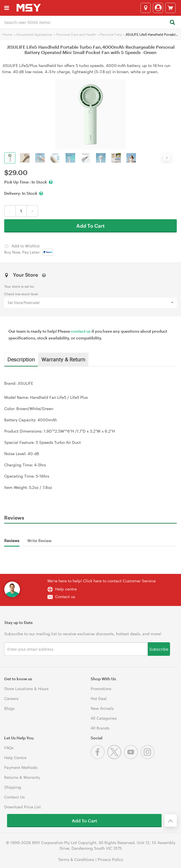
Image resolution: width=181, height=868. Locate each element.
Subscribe (159, 649)
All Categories (104, 718)
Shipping (13, 787)
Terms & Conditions (76, 859)
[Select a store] (146, 8)
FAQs (9, 748)
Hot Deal (99, 698)
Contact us (65, 597)
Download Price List (23, 807)
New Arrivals (102, 708)
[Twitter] (116, 758)
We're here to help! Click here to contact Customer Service (101, 581)
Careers (11, 698)
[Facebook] (99, 758)
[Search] (172, 23)
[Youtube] (132, 758)
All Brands (100, 728)
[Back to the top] (171, 820)
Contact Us (14, 797)
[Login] (158, 8)
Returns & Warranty (22, 777)
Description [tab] (21, 359)
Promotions (101, 689)
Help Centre (15, 758)
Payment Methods (21, 767)
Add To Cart (90, 226)
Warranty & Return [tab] (63, 359)
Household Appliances (34, 34)
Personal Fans (111, 34)
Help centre (66, 589)
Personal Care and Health (76, 34)
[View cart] (170, 8)
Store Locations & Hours (26, 689)
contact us (81, 331)
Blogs (9, 708)
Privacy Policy (110, 859)
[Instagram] (148, 758)
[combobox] (90, 22)
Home (7, 34)
